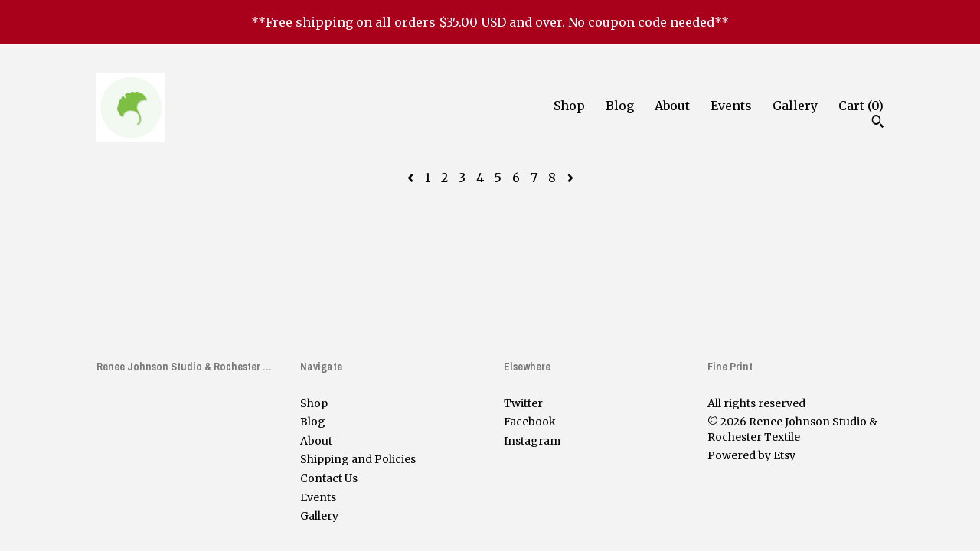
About (672, 106)
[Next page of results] (570, 178)
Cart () (861, 106)
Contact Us (329, 478)
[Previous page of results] (412, 178)
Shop (569, 106)
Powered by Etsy (751, 455)
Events (731, 106)
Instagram (532, 441)
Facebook (530, 422)
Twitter (523, 403)
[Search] (878, 123)
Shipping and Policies (358, 459)
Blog (620, 106)
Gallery (795, 106)
